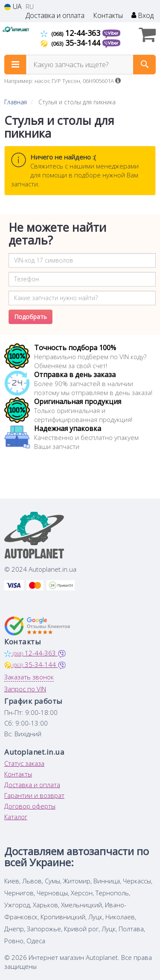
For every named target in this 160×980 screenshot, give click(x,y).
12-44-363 (71, 33)
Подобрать (31, 317)
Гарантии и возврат (34, 795)
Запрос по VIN (25, 689)
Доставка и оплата (55, 16)
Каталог (16, 817)
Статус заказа (24, 763)
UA (13, 7)
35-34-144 (71, 43)
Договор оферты (30, 806)
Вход (143, 16)
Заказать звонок (29, 677)
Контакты (108, 16)
